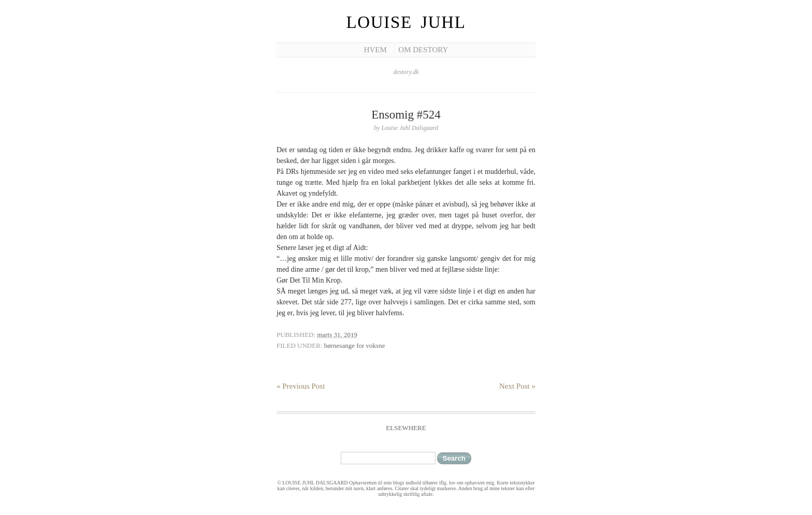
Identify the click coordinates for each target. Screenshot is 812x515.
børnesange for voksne (355, 345)
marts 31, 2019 (337, 335)
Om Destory (423, 50)
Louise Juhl (406, 22)
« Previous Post (301, 386)
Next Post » (517, 386)
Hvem (375, 50)
